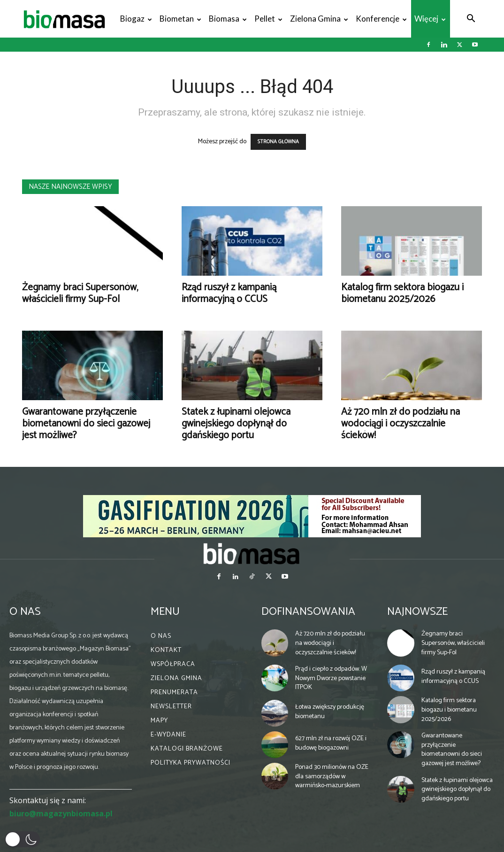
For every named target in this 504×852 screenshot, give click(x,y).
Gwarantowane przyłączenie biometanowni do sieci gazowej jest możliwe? (86, 424)
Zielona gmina (319, 19)
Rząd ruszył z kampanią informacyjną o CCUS (229, 293)
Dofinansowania (308, 612)
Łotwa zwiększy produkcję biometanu (330, 712)
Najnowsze (417, 612)
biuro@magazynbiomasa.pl (61, 813)
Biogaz (136, 19)
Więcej (430, 19)
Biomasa (228, 19)
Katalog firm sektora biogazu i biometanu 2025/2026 (402, 293)
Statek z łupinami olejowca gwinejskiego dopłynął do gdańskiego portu (236, 424)
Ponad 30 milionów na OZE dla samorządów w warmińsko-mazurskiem (332, 776)
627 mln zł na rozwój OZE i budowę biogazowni (331, 743)
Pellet (268, 19)
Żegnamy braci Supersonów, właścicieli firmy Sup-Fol (80, 293)
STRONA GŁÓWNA (278, 142)
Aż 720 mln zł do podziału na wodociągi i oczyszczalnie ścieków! (401, 424)
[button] (471, 19)
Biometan (180, 19)
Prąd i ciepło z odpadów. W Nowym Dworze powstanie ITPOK (331, 678)
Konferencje (381, 19)
